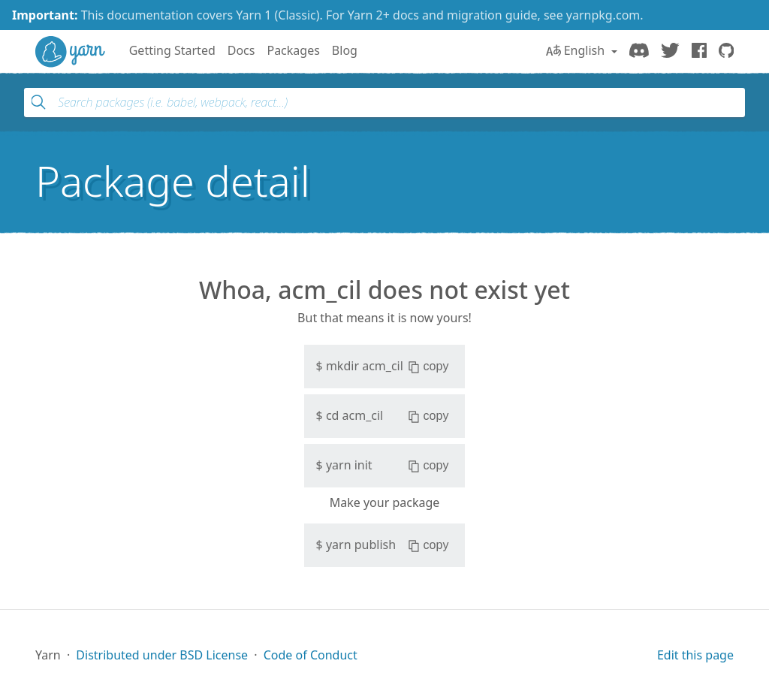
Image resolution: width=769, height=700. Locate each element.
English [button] (577, 50)
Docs (241, 50)
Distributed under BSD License (162, 655)
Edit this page (695, 655)
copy (428, 367)
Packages (293, 50)
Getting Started (172, 50)
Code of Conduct (311, 655)
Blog (345, 50)
